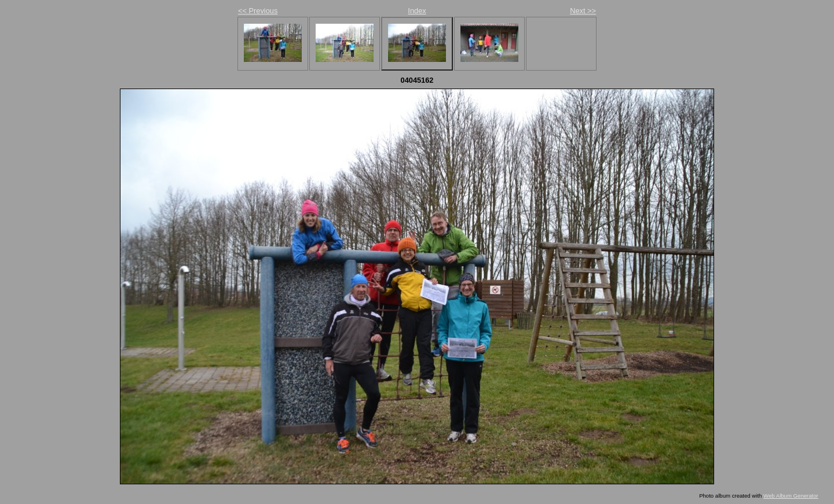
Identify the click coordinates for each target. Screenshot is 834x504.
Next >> (583, 11)
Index (417, 11)
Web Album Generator (791, 496)
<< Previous (258, 11)
